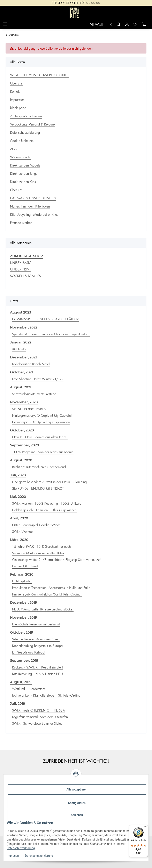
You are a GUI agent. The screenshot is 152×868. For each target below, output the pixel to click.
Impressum (14, 856)
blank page (18, 108)
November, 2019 (24, 618)
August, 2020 (21, 460)
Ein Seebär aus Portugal (29, 652)
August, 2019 (21, 682)
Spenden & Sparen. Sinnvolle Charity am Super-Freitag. (51, 334)
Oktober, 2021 (21, 372)
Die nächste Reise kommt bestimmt (36, 624)
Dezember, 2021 (23, 357)
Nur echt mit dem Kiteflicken (30, 206)
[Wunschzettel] (135, 25)
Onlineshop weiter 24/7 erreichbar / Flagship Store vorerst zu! (56, 560)
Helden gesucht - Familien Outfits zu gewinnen (44, 510)
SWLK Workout (23, 532)
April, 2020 (19, 518)
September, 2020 (25, 445)
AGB (13, 149)
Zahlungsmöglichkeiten (26, 116)
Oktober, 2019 (22, 632)
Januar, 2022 (21, 342)
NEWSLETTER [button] (101, 24)
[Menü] (145, 828)
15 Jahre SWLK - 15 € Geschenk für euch (41, 546)
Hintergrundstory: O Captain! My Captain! (42, 415)
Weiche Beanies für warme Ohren (36, 639)
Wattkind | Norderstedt (29, 689)
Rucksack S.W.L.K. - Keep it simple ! (37, 667)
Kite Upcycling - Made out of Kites (34, 214)
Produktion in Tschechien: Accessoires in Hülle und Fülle (51, 588)
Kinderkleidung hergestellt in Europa (37, 646)
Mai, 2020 (18, 497)
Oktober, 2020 (22, 430)
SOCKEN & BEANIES (25, 276)
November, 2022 (24, 327)
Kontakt (15, 91)
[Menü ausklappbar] (5, 22)
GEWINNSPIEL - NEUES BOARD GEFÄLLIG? (45, 319)
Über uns (16, 83)
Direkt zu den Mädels (25, 165)
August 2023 (21, 312)
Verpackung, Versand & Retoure (32, 124)
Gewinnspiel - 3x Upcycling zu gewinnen (41, 422)
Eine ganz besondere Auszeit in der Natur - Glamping (49, 482)
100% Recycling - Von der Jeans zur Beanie (43, 452)
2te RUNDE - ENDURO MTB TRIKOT (38, 488)
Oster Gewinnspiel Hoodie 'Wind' (36, 525)
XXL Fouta (19, 349)
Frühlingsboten (22, 581)
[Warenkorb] (144, 25)
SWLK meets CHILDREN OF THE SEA (39, 710)
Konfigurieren (77, 803)
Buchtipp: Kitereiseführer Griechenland (39, 467)
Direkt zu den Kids (23, 182)
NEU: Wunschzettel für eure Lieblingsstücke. (43, 609)
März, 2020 (19, 540)
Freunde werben (21, 223)
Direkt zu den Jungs (24, 173)
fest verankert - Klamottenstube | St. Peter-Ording (46, 695)
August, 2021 (21, 387)
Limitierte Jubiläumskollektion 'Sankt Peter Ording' (47, 594)
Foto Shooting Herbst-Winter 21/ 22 (38, 379)
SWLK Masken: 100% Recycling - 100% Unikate (47, 503)
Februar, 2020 (22, 574)
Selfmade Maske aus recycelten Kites (38, 553)
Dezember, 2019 (24, 603)
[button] (119, 25)
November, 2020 (24, 402)
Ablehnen (77, 815)
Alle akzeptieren (77, 789)
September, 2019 (24, 661)
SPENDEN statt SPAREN (29, 409)
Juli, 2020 (18, 475)
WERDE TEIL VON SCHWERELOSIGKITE (39, 75)
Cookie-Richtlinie (22, 141)
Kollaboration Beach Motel (31, 364)
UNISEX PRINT (21, 269)
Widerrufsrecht (20, 157)
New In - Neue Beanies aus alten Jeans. (40, 437)
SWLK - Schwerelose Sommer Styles (37, 723)
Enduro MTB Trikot (25, 566)
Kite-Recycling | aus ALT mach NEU (37, 674)
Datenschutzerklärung (21, 848)
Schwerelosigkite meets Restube (34, 394)
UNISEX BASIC (21, 263)
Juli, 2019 (18, 704)
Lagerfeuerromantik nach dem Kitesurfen (40, 717)
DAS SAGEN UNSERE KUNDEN (33, 198)
